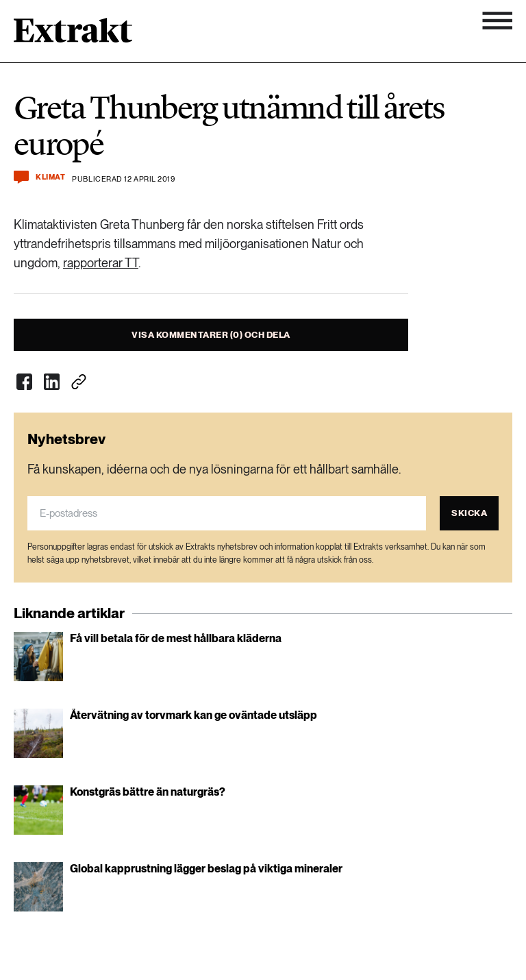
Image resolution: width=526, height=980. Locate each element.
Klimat (50, 177)
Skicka (469, 513)
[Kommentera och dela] (21, 177)
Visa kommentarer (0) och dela (211, 335)
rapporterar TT (101, 263)
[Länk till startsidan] (73, 35)
